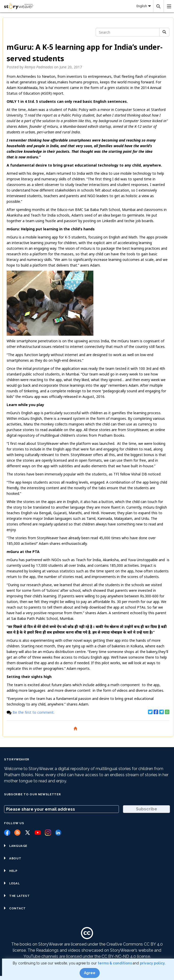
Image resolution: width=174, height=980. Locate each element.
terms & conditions (115, 963)
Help (11, 871)
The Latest (17, 896)
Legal (12, 883)
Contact (15, 908)
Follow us (14, 823)
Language (16, 846)
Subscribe (147, 809)
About (13, 858)
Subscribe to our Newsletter (32, 794)
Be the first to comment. (33, 712)
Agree (90, 973)
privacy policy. (153, 963)
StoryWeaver (17, 759)
